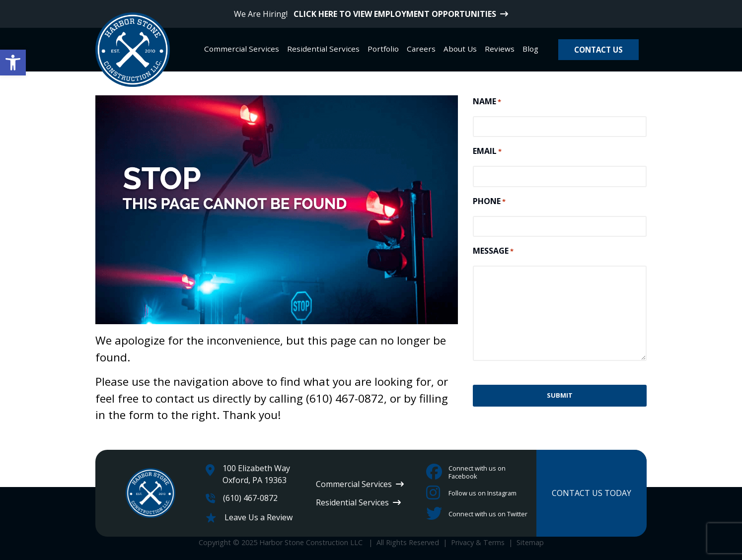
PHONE (489, 201)
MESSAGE (493, 251)
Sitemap (530, 542)
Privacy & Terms (478, 542)
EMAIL (487, 151)
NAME (487, 102)
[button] (13, 63)
